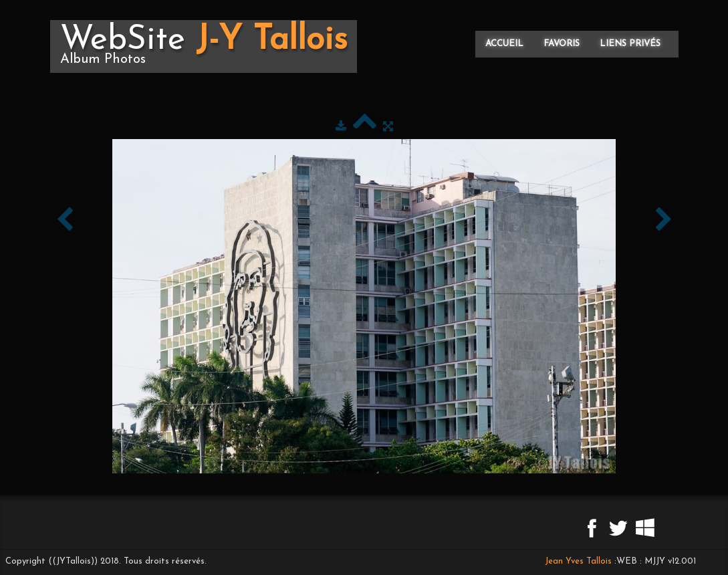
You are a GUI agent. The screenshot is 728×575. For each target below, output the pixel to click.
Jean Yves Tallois (578, 561)
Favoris (562, 44)
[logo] (204, 46)
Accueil (504, 44)
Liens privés (630, 44)
